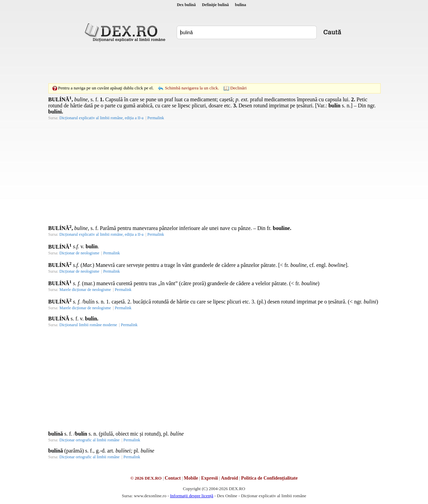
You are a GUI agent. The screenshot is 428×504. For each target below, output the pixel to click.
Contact (173, 478)
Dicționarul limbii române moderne (88, 325)
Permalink (155, 118)
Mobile (191, 478)
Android (229, 478)
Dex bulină (186, 5)
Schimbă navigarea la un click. (192, 88)
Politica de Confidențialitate (269, 478)
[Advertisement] (214, 63)
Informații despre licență (192, 496)
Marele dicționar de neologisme (85, 290)
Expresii (209, 478)
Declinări (239, 88)
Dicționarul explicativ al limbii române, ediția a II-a (102, 118)
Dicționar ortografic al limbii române (90, 440)
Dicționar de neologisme (80, 253)
